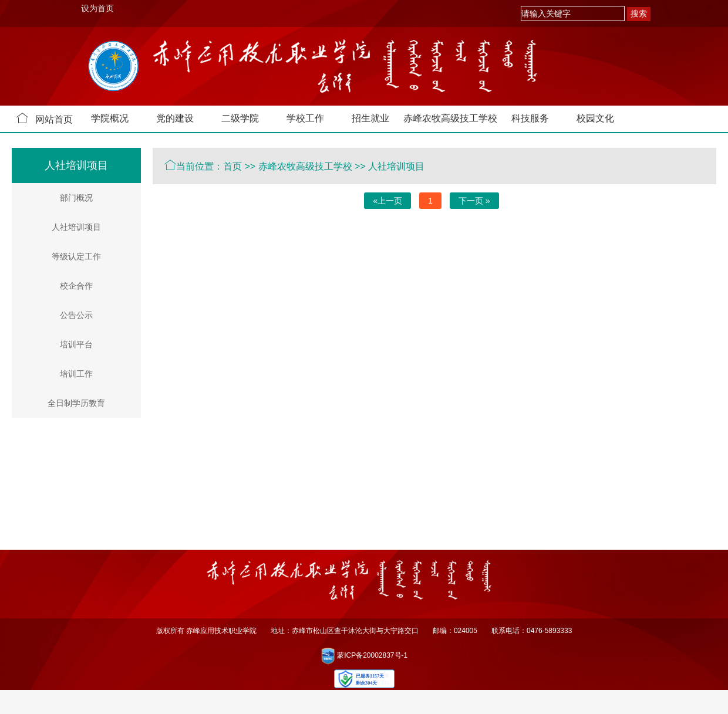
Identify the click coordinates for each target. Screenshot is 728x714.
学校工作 (305, 118)
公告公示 (76, 315)
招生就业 (370, 118)
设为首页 (97, 8)
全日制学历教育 (76, 403)
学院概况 (110, 118)
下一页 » (474, 201)
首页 (232, 166)
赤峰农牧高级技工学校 (450, 118)
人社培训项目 (76, 227)
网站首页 (45, 118)
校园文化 (595, 118)
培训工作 (76, 374)
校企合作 (76, 286)
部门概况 (76, 198)
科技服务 (530, 118)
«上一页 (387, 201)
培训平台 (76, 344)
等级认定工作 (76, 256)
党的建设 (175, 118)
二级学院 (240, 118)
